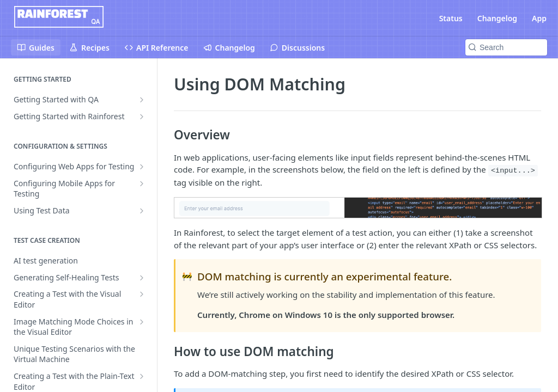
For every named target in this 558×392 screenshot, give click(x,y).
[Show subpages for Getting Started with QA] (142, 100)
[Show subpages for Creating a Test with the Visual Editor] (142, 294)
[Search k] (506, 47)
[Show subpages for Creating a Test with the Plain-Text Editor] (142, 376)
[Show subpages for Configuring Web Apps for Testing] (142, 167)
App (539, 18)
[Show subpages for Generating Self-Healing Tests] (142, 278)
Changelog (497, 18)
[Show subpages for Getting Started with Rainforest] (142, 117)
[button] (357, 208)
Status (451, 18)
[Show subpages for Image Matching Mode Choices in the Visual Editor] (142, 322)
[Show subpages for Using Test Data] (142, 211)
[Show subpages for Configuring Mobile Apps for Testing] (142, 183)
